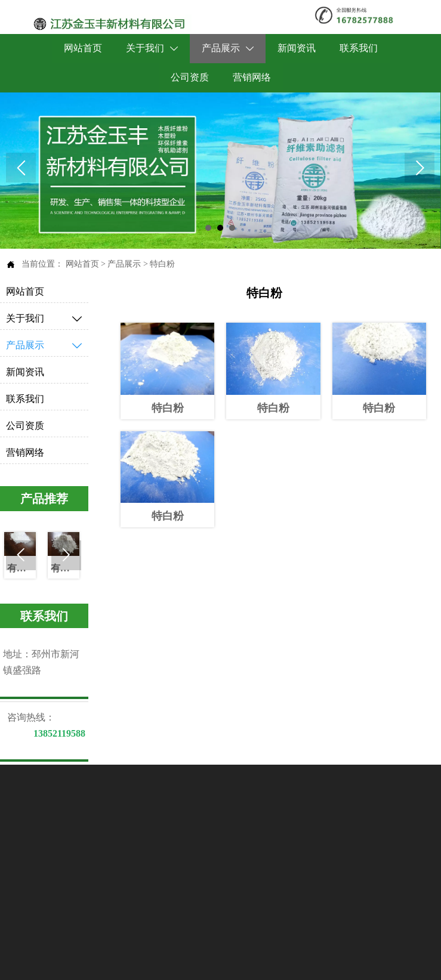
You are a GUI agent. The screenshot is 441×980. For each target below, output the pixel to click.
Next (420, 168)
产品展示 (124, 264)
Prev (21, 168)
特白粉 (162, 264)
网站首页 (82, 264)
